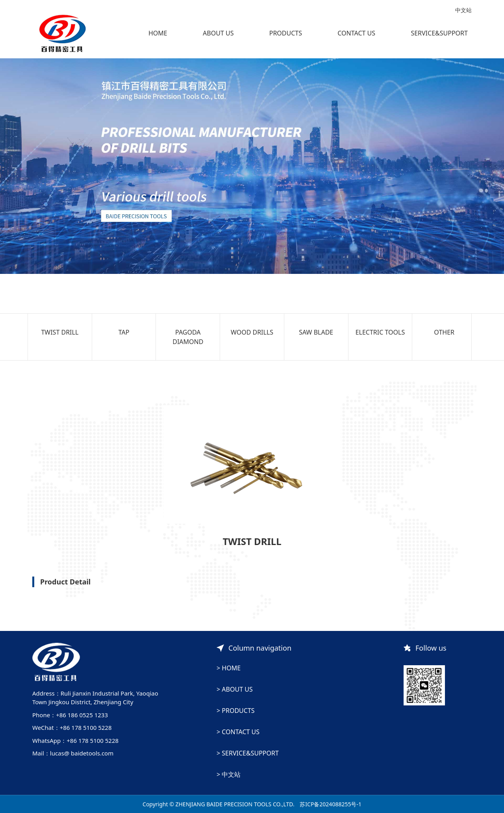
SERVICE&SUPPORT (439, 33)
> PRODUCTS (236, 711)
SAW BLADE (316, 332)
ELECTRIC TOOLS (380, 332)
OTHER (444, 332)
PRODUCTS (286, 33)
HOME (158, 33)
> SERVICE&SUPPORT (248, 753)
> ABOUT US (235, 689)
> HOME (229, 668)
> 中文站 (229, 774)
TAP (124, 332)
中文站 (463, 10)
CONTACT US (356, 33)
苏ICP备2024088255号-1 (331, 804)
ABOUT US (218, 33)
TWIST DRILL (60, 332)
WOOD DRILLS (252, 332)
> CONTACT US (238, 732)
